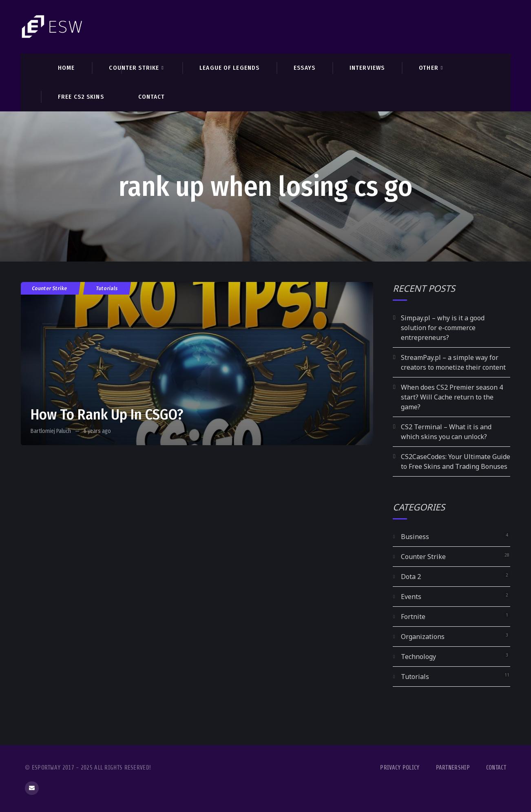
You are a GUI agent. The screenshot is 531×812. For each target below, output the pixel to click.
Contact (496, 768)
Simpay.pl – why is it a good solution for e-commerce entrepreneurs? (443, 328)
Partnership (453, 768)
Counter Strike (50, 288)
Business (415, 537)
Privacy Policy (400, 768)
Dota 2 (411, 577)
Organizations (423, 637)
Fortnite (413, 617)
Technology (418, 657)
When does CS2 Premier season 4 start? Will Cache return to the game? (452, 397)
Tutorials (107, 288)
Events (411, 597)
